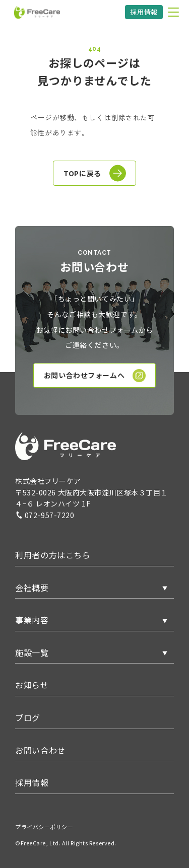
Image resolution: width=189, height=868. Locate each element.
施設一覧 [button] (32, 653)
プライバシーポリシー (44, 827)
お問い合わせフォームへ (95, 376)
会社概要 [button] (32, 588)
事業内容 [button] (32, 620)
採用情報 (144, 12)
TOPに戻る (94, 173)
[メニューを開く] (173, 12)
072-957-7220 (45, 515)
